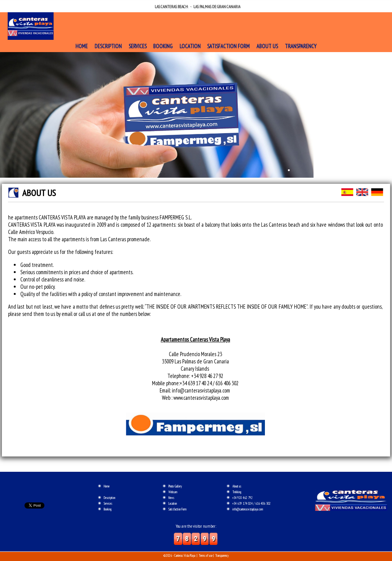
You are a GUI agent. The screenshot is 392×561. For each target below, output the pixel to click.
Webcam (173, 492)
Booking (163, 46)
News (171, 498)
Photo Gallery (175, 486)
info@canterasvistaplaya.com (248, 509)
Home (82, 46)
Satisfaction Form (228, 46)
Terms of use (206, 555)
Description (108, 46)
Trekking (237, 492)
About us (267, 46)
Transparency (301, 46)
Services (138, 46)
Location (190, 46)
